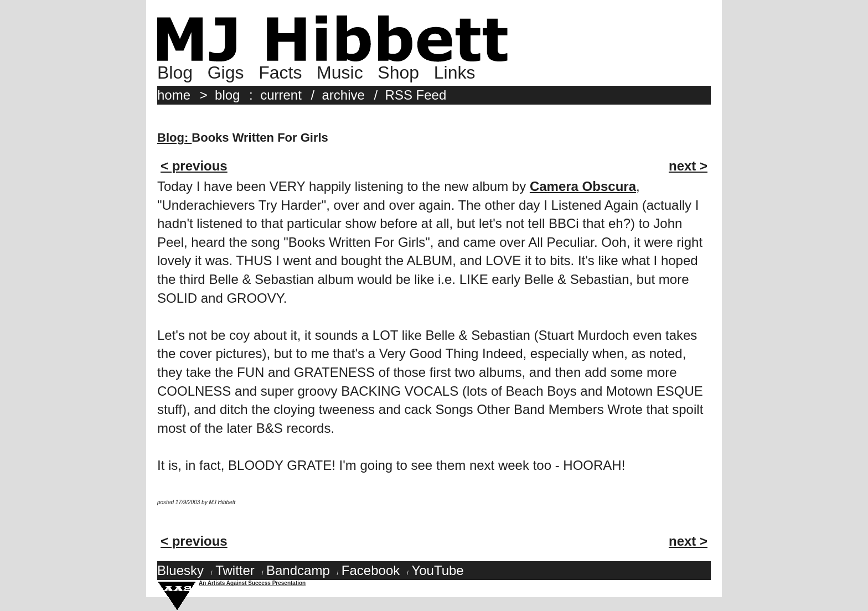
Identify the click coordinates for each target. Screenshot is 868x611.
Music (340, 73)
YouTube (437, 570)
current (281, 95)
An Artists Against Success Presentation (252, 583)
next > (688, 166)
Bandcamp (298, 570)
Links (455, 73)
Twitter (235, 570)
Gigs (226, 73)
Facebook (371, 570)
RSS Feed (416, 95)
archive (343, 95)
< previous (194, 166)
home (174, 95)
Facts (280, 73)
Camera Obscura (583, 186)
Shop (398, 73)
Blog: (174, 138)
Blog (175, 73)
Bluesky (180, 570)
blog (227, 95)
